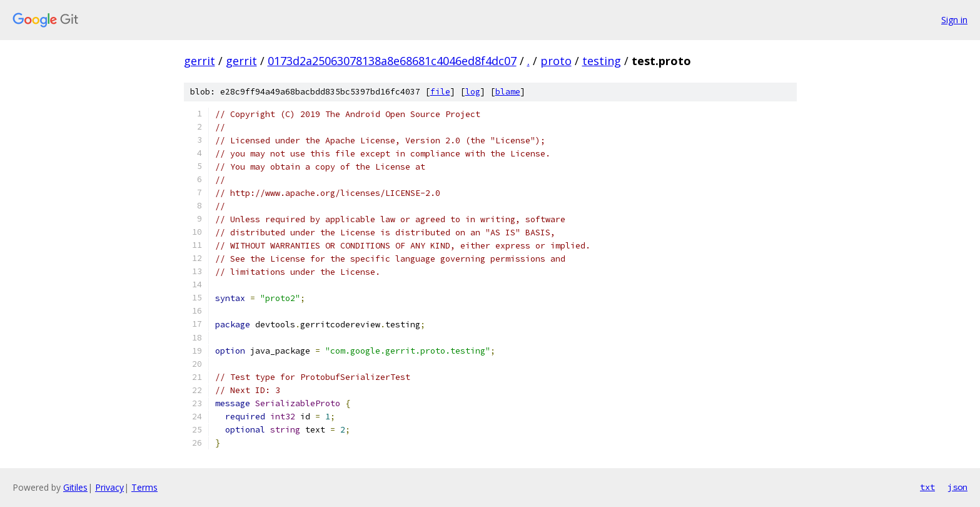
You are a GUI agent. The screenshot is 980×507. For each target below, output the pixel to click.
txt (927, 487)
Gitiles (75, 487)
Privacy (109, 487)
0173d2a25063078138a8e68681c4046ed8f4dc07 (392, 61)
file (440, 92)
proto (556, 61)
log (473, 92)
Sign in (954, 20)
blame (508, 92)
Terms (144, 487)
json (957, 487)
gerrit (200, 61)
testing (602, 61)
